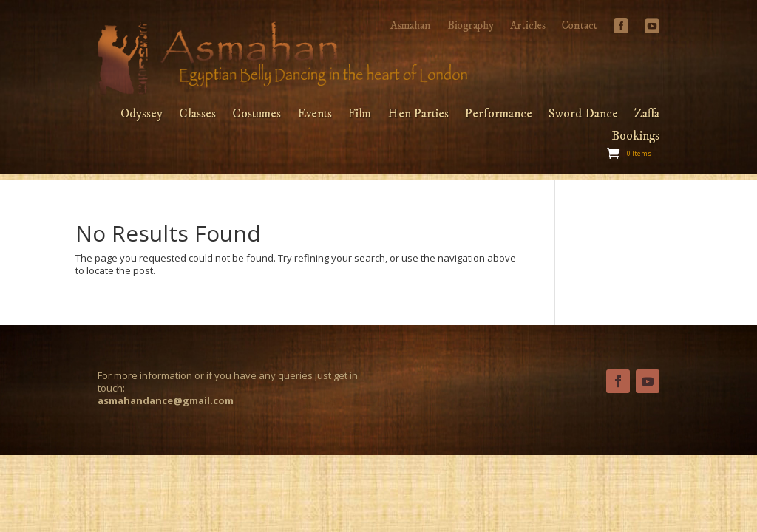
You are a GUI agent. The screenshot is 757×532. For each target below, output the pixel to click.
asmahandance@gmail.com (166, 400)
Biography (471, 27)
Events (315, 115)
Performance (499, 115)
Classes (197, 115)
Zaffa (647, 115)
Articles (528, 27)
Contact (580, 27)
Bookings (635, 137)
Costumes (257, 115)
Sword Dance (583, 115)
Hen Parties (418, 115)
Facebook (621, 32)
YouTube (652, 32)
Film (360, 115)
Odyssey (142, 115)
